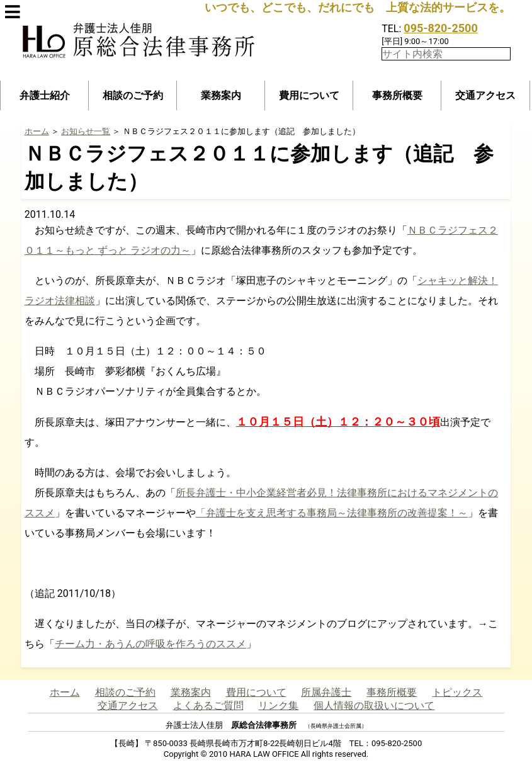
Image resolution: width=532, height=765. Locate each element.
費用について (309, 95)
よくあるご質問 (208, 705)
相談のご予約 (133, 95)
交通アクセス (485, 95)
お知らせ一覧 (86, 131)
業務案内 (221, 95)
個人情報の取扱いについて (374, 705)
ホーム (37, 131)
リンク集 (278, 705)
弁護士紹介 (45, 95)
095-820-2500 (440, 28)
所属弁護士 (326, 692)
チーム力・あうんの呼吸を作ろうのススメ (150, 644)
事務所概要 (397, 95)
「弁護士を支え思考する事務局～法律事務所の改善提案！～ (332, 513)
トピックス (457, 692)
